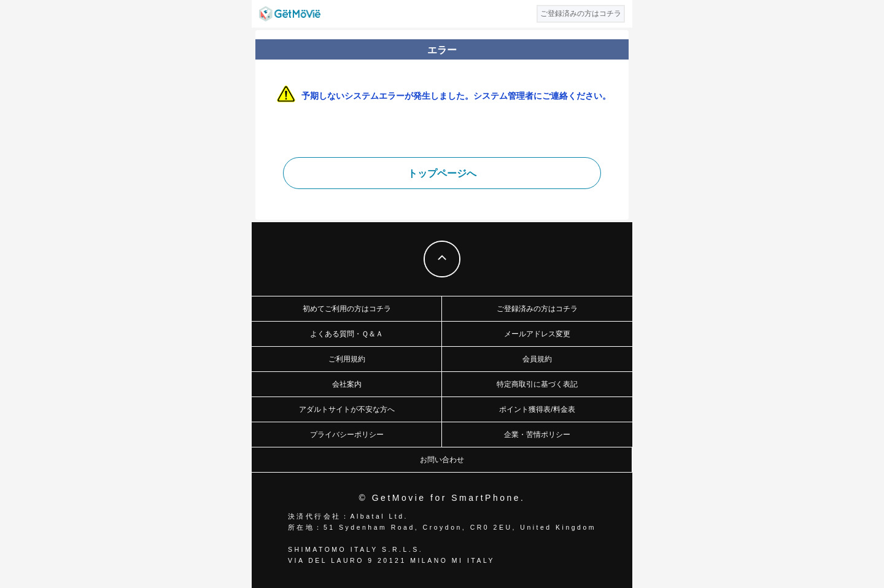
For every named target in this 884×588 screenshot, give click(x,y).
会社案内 (347, 384)
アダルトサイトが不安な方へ (347, 409)
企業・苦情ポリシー (537, 435)
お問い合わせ (442, 460)
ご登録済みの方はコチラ (537, 309)
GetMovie (290, 14)
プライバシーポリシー (347, 435)
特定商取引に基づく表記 (537, 384)
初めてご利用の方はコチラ (347, 309)
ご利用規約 (347, 359)
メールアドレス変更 (537, 334)
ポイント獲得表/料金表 (537, 409)
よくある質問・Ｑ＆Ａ (347, 334)
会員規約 (537, 359)
